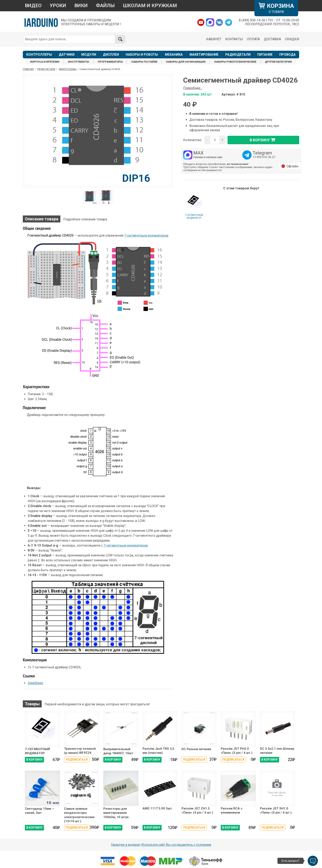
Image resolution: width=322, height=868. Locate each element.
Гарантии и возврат (126, 845)
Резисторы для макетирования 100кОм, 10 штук (116, 813)
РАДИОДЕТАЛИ (238, 55)
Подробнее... (193, 88)
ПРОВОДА (287, 55)
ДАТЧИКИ (67, 55)
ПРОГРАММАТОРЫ (110, 62)
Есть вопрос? (290, 861)
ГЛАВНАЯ (28, 69)
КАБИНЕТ (214, 39)
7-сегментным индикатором (146, 235)
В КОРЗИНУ (34, 760)
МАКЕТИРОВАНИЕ (204, 55)
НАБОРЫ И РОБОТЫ (142, 55)
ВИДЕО (33, 6)
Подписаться (77, 760)
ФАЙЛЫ (105, 6)
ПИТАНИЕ (265, 55)
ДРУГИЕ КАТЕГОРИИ (278, 62)
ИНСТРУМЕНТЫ (79, 62)
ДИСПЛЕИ (111, 55)
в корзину (263, 140)
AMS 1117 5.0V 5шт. (158, 808)
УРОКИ (58, 6)
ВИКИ (81, 6)
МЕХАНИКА (174, 55)
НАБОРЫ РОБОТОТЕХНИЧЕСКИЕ (235, 62)
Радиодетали (46, 69)
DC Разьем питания (196, 749)
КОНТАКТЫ (234, 39)
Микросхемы (68, 69)
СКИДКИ (292, 39)
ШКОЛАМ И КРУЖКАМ (150, 6)
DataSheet (35, 683)
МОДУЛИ (89, 55)
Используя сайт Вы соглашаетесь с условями (176, 845)
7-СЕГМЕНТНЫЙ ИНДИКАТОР (194, 216)
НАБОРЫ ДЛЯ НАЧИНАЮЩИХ (186, 62)
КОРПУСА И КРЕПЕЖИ (45, 62)
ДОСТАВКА (272, 39)
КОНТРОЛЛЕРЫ (39, 55)
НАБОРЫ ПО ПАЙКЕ (144, 62)
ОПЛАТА (253, 39)
